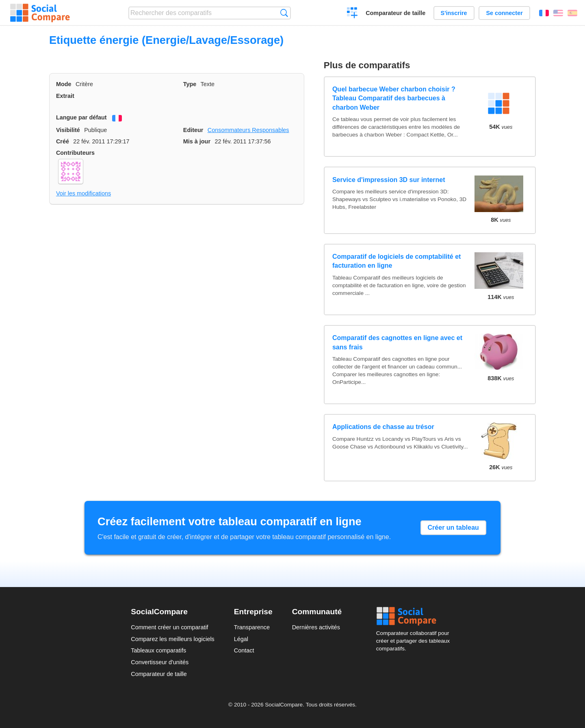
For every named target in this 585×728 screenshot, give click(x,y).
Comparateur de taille (395, 13)
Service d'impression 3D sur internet (389, 180)
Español (572, 13)
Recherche (284, 13)
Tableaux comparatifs (158, 650)
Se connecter (504, 13)
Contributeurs (75, 153)
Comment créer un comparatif (169, 627)
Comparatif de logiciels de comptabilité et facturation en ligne (397, 261)
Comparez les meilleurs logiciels (173, 639)
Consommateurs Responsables (248, 130)
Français (544, 13)
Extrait (65, 96)
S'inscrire (454, 13)
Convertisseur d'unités (160, 662)
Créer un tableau (453, 528)
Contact (244, 650)
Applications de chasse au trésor (383, 427)
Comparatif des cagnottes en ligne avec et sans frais (397, 342)
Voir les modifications (83, 193)
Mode (64, 84)
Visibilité (68, 130)
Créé (63, 141)
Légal (241, 639)
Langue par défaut (81, 117)
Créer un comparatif (352, 14)
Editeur (193, 130)
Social (415, 616)
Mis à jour (197, 141)
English (558, 13)
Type (190, 84)
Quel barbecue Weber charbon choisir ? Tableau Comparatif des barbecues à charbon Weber (394, 98)
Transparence (252, 627)
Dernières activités (316, 627)
